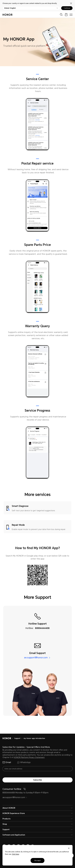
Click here (15, 854)
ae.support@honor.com (36, 658)
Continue (67, 8)
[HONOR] (8, 738)
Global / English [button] (10, 8)
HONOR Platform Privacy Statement (29, 757)
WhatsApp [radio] (24, 762)
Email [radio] (7, 762)
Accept (38, 860)
